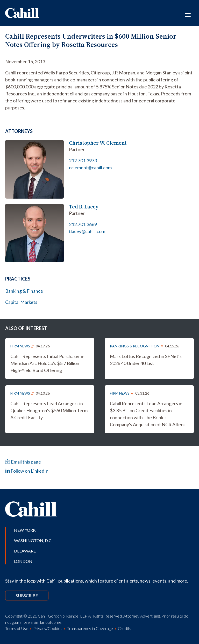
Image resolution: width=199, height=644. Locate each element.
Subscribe (27, 595)
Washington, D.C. (33, 540)
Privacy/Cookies (48, 628)
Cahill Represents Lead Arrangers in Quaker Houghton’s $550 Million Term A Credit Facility (49, 410)
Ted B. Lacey (84, 207)
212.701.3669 (83, 224)
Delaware (25, 551)
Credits (125, 628)
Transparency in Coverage (90, 628)
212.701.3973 (83, 160)
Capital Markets (21, 302)
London (23, 561)
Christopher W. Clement (98, 143)
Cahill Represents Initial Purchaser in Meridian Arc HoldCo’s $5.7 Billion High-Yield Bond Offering (47, 363)
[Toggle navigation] (188, 15)
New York (25, 530)
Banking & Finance (24, 291)
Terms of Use (17, 628)
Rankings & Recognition (135, 346)
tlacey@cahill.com (87, 231)
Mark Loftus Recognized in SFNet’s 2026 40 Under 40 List (146, 360)
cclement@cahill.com (90, 167)
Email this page (23, 462)
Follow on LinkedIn (27, 471)
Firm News (20, 346)
